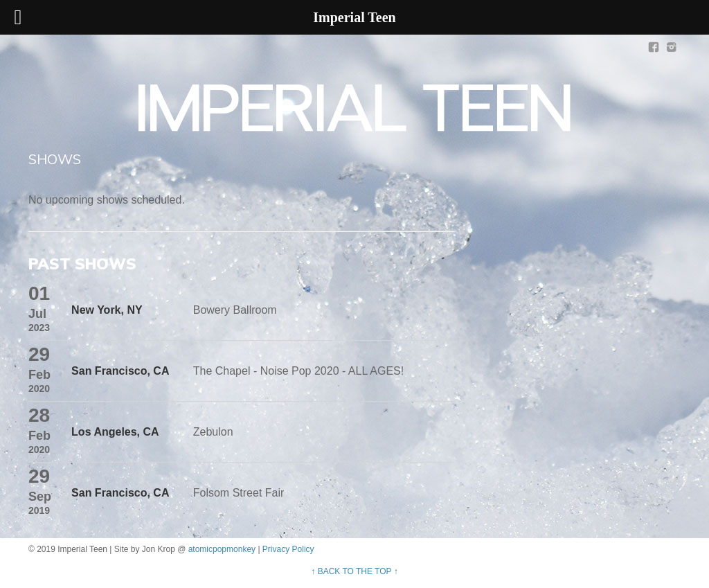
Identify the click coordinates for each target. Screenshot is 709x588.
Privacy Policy (288, 549)
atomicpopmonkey (222, 549)
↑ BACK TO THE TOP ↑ (354, 571)
